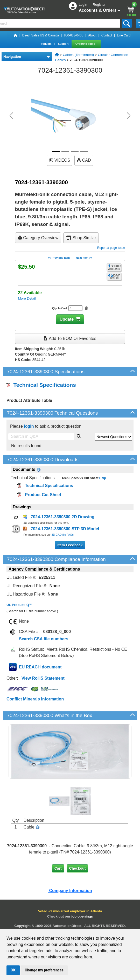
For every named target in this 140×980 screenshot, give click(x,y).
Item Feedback (70, 545)
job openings (82, 916)
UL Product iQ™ (19, 605)
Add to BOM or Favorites (70, 339)
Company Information (70, 891)
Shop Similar (81, 238)
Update (67, 319)
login (29, 426)
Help (102, 478)
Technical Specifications (41, 385)
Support (64, 44)
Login (83, 5)
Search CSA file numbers (44, 639)
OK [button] (13, 970)
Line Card (124, 35)
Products (46, 44)
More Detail (27, 298)
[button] (11, 116)
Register (99, 5)
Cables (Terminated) (78, 55)
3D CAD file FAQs (62, 535)
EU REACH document (40, 667)
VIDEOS (59, 160)
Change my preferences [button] (44, 970)
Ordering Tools (86, 44)
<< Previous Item (59, 258)
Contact (107, 35)
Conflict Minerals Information (35, 699)
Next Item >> (84, 258)
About (92, 35)
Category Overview (38, 238)
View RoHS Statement (43, 678)
